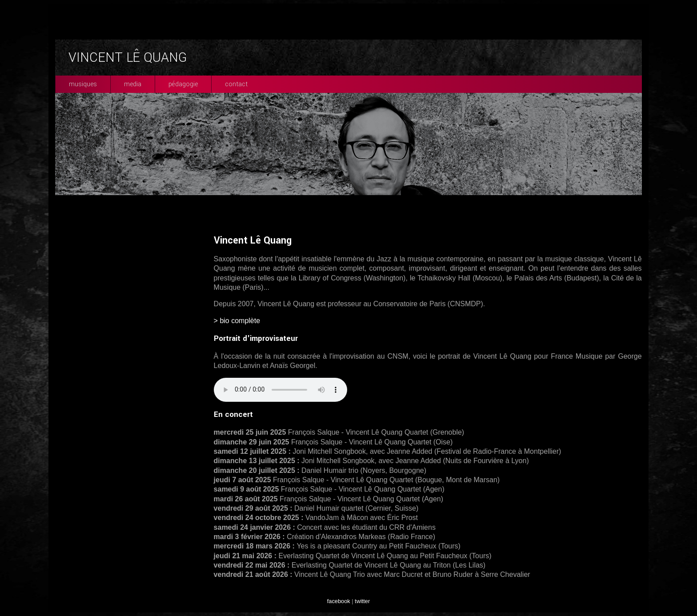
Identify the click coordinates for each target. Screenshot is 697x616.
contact (236, 84)
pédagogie (183, 84)
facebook (339, 601)
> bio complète (237, 321)
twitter (362, 601)
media (133, 84)
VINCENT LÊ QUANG (128, 58)
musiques (83, 84)
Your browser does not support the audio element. (280, 390)
